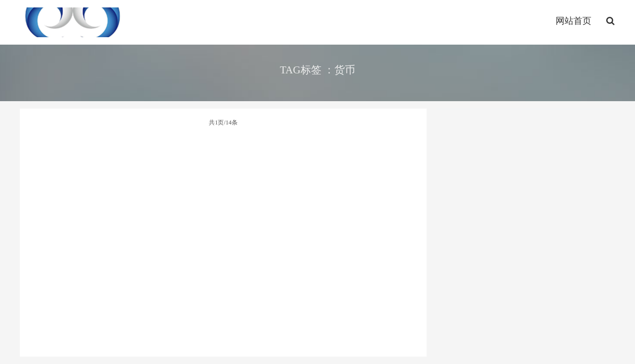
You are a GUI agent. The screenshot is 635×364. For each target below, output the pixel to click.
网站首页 (573, 21)
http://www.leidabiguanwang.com (73, 22)
